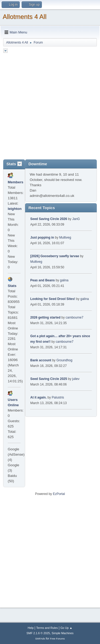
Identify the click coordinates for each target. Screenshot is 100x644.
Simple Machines (63, 633)
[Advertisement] (50, 107)
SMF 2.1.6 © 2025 (38, 633)
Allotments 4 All (25, 17)
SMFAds (40, 639)
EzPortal (59, 494)
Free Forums (57, 639)
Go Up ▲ (66, 628)
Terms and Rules (47, 628)
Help (31, 628)
